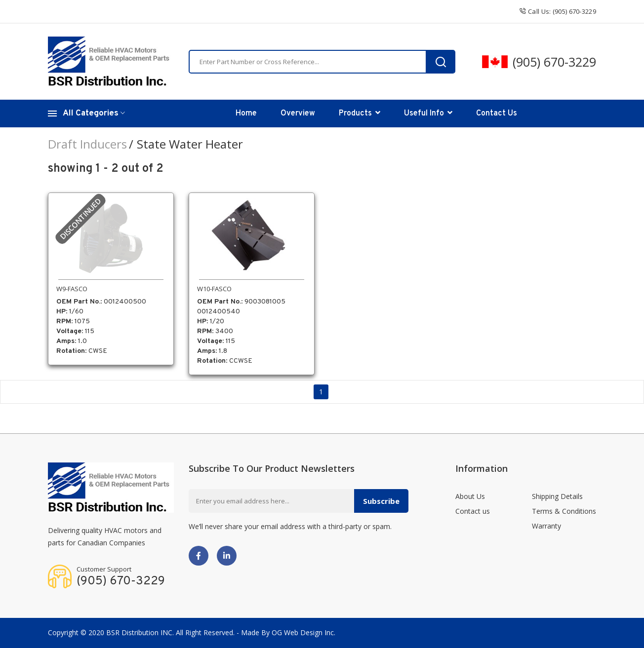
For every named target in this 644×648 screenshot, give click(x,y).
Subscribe (381, 501)
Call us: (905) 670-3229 (558, 11)
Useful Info (428, 114)
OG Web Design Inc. (303, 632)
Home (246, 114)
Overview (298, 114)
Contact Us (497, 114)
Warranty (546, 526)
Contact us (473, 511)
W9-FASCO (72, 289)
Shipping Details (557, 496)
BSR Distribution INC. (140, 632)
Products (360, 114)
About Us (470, 496)
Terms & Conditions (564, 511)
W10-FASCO (214, 289)
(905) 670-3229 (554, 62)
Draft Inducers (87, 144)
